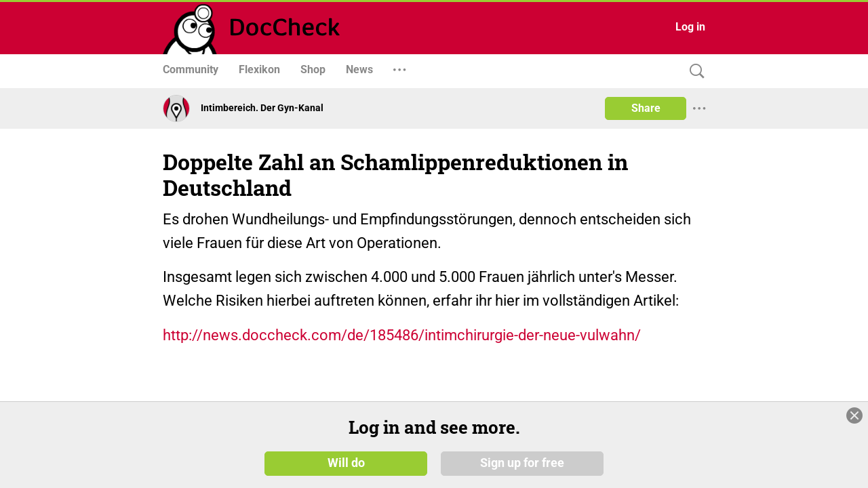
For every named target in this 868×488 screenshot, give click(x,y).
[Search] (694, 72)
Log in (690, 27)
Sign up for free (522, 462)
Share (646, 108)
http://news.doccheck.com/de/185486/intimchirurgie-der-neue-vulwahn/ (402, 335)
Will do (346, 462)
